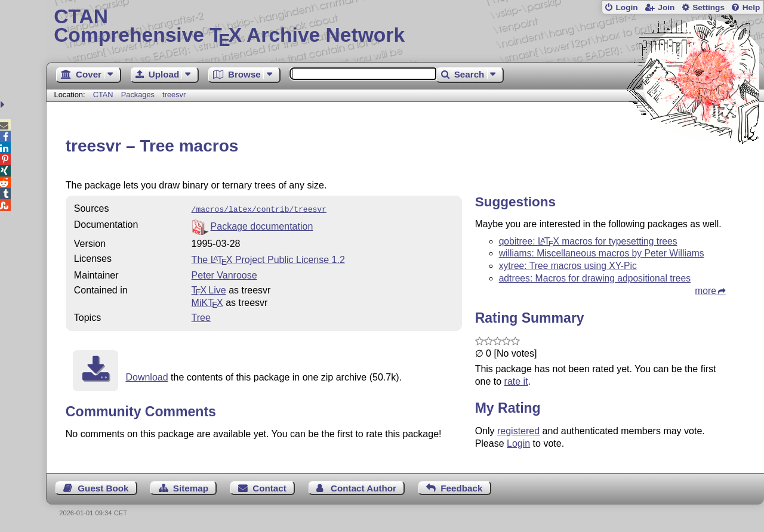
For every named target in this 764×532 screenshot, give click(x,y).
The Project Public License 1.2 (268, 259)
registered (518, 431)
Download (147, 376)
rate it (516, 381)
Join (666, 7)
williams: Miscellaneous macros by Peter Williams (602, 253)
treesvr (174, 95)
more (706, 291)
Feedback (461, 488)
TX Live (209, 289)
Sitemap (191, 488)
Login (626, 7)
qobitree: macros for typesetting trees (588, 241)
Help (751, 7)
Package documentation (262, 225)
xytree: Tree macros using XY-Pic (568, 266)
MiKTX (207, 301)
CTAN (103, 95)
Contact (269, 488)
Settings (708, 7)
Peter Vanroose (224, 274)
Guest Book (103, 488)
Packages (139, 95)
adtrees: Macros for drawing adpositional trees (595, 278)
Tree (201, 316)
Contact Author (363, 488)
